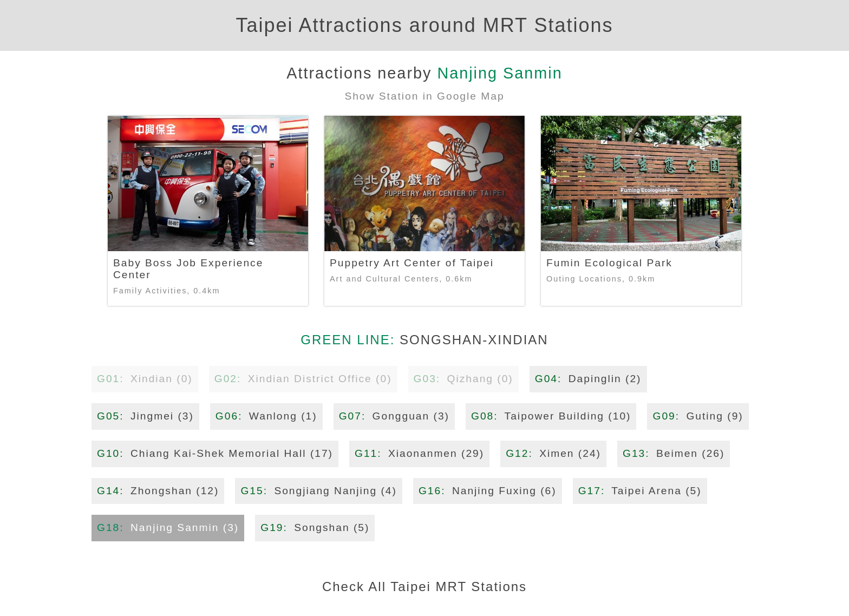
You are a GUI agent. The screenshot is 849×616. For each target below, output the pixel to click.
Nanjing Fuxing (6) (488, 491)
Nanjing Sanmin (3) (168, 527)
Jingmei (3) (145, 416)
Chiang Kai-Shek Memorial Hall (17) (215, 453)
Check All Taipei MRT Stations (424, 586)
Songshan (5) (315, 527)
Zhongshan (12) (158, 491)
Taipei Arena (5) (640, 491)
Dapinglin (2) (588, 379)
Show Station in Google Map (424, 96)
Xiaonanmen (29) (419, 453)
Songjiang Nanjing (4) (319, 491)
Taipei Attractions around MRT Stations (425, 25)
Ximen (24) (553, 453)
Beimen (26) (674, 453)
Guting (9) (698, 416)
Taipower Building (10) (551, 416)
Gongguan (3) (394, 416)
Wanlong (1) (266, 416)
